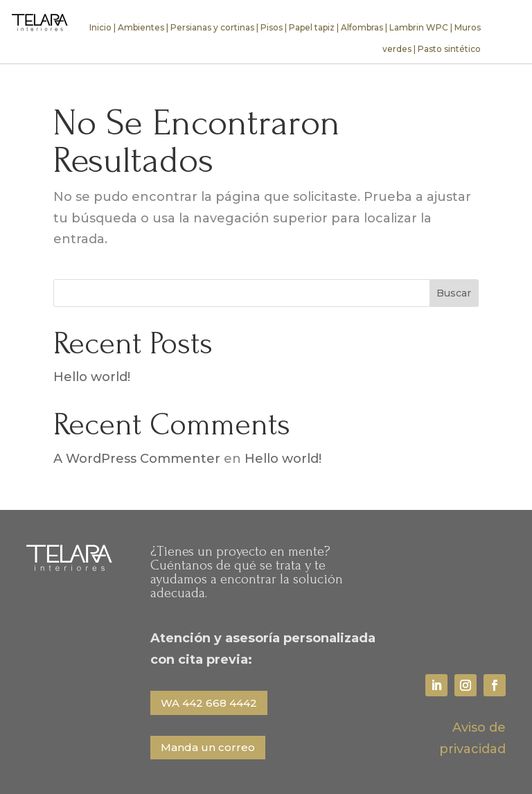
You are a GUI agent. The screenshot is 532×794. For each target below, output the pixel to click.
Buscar (454, 293)
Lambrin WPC (419, 27)
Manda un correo (208, 747)
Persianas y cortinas (212, 27)
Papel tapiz (312, 27)
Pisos (272, 27)
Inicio (100, 27)
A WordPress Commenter (137, 459)
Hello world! (92, 377)
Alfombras (362, 27)
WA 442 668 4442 (209, 703)
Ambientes (141, 27)
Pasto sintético (449, 49)
